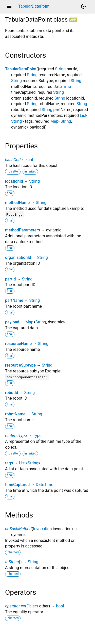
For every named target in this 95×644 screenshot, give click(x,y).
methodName (17, 203)
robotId (12, 393)
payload (12, 322)
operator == (15, 606)
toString (12, 562)
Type (37, 436)
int (31, 160)
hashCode (14, 160)
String (60, 69)
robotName (15, 414)
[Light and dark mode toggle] (83, 6)
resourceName (18, 344)
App (73, 20)
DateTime (62, 87)
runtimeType (16, 436)
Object (32, 606)
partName (14, 300)
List (83, 115)
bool (60, 606)
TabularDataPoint (21, 69)
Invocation (42, 529)
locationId (14, 181)
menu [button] (9, 6)
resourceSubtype (20, 365)
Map (54, 121)
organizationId (18, 257)
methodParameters (23, 230)
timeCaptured (17, 485)
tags (9, 463)
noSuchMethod (18, 529)
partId (11, 279)
